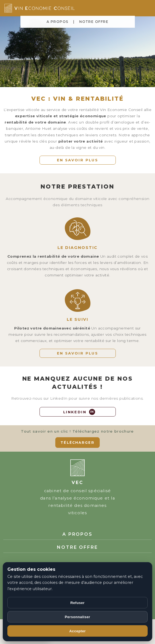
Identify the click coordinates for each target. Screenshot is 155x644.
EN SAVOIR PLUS (77, 160)
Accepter (77, 631)
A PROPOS (57, 22)
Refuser (77, 603)
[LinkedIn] (78, 412)
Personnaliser (78, 617)
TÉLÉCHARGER (77, 443)
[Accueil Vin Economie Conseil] (56, 8)
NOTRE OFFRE (94, 22)
